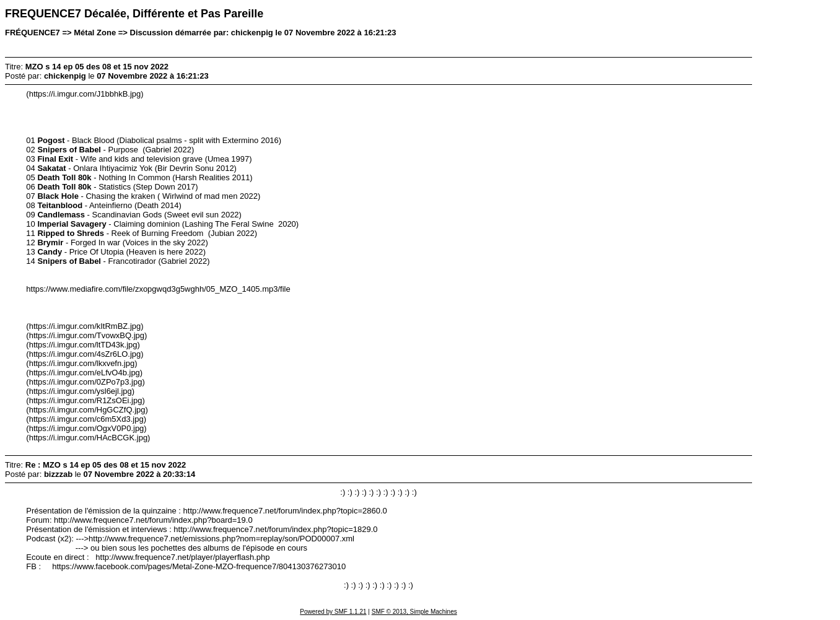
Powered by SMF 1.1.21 (333, 612)
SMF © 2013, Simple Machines (414, 612)
